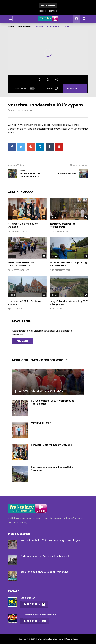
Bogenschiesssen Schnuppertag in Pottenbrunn (68, 264)
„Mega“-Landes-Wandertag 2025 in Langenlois (69, 303)
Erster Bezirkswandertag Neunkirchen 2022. (30, 174)
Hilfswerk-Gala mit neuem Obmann (23, 225)
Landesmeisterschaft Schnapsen (42, 391)
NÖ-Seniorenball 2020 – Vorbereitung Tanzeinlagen (53, 402)
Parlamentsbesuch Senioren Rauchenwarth (45, 556)
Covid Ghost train (41, 423)
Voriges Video (16, 165)
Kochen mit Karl (67, 174)
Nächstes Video (79, 165)
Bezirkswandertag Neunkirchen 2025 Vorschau (52, 469)
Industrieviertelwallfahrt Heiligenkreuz (64, 225)
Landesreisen (25, 26)
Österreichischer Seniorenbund (38, 615)
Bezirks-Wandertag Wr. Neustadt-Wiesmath (21, 264)
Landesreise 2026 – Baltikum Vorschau (24, 303)
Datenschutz (71, 639)
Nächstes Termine (48, 11)
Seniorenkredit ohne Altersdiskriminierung (44, 572)
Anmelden (22, 341)
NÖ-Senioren (28, 598)
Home (11, 26)
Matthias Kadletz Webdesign (50, 639)
